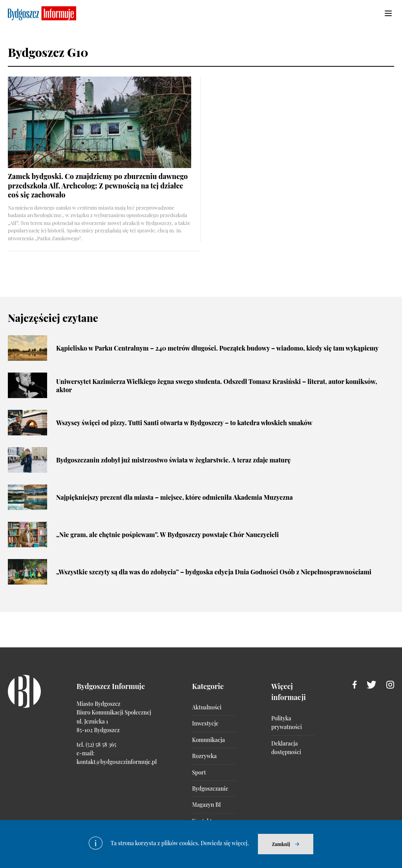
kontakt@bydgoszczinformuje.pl (117, 762)
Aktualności (207, 707)
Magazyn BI (206, 805)
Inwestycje (205, 723)
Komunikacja (208, 740)
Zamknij (281, 844)
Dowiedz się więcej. (225, 843)
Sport (199, 772)
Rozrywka (204, 756)
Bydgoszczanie (210, 789)
